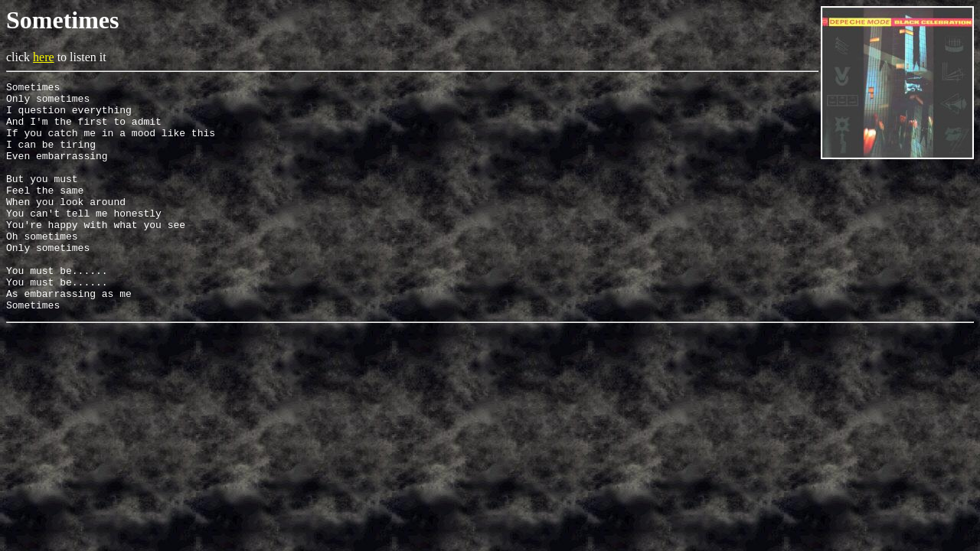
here (44, 57)
